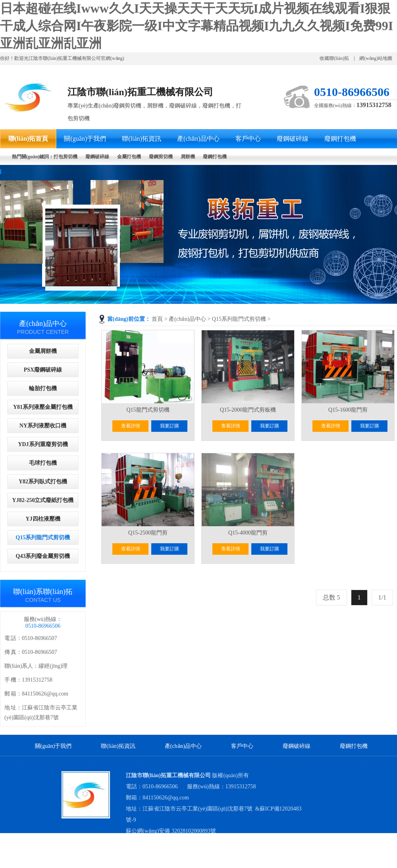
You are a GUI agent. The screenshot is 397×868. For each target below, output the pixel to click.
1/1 (382, 597)
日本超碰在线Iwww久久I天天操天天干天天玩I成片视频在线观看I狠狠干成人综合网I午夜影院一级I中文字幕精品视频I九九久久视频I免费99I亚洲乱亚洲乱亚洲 (197, 26)
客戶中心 (242, 746)
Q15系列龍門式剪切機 (239, 319)
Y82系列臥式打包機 (43, 482)
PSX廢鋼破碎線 (43, 370)
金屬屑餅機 (43, 351)
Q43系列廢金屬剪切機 (43, 556)
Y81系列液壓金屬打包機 (43, 407)
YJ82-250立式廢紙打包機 (43, 500)
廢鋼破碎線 (297, 746)
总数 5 (331, 597)
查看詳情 (131, 426)
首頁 (157, 319)
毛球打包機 (43, 463)
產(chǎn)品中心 (187, 319)
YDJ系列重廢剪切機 (43, 444)
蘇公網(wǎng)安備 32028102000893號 (171, 831)
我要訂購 (170, 426)
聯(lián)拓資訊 (118, 746)
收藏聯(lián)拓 (334, 58)
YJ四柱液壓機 (43, 519)
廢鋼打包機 (354, 746)
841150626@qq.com (166, 798)
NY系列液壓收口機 (43, 426)
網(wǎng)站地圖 (376, 58)
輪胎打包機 (43, 388)
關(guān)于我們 (53, 746)
